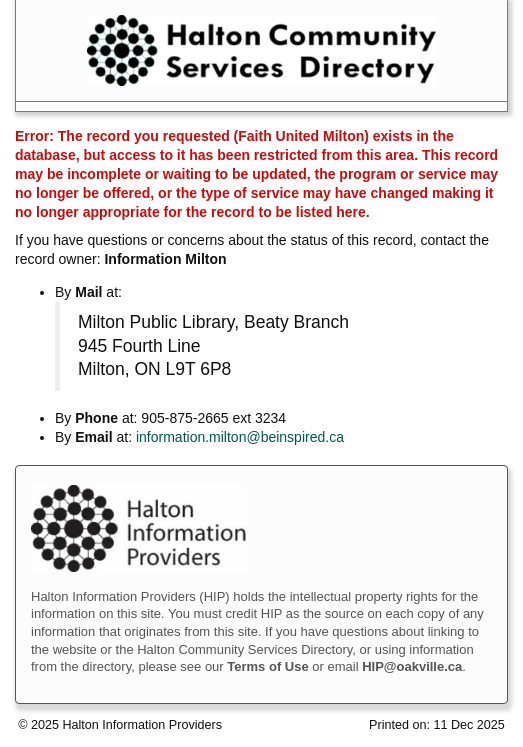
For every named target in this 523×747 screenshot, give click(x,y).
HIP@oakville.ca (412, 666)
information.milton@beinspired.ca (240, 437)
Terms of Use (267, 666)
